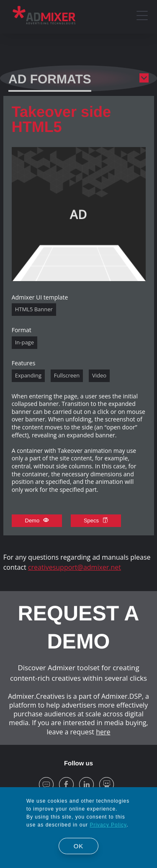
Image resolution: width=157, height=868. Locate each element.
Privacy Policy (108, 825)
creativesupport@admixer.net (75, 567)
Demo (37, 521)
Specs (96, 521)
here (103, 732)
